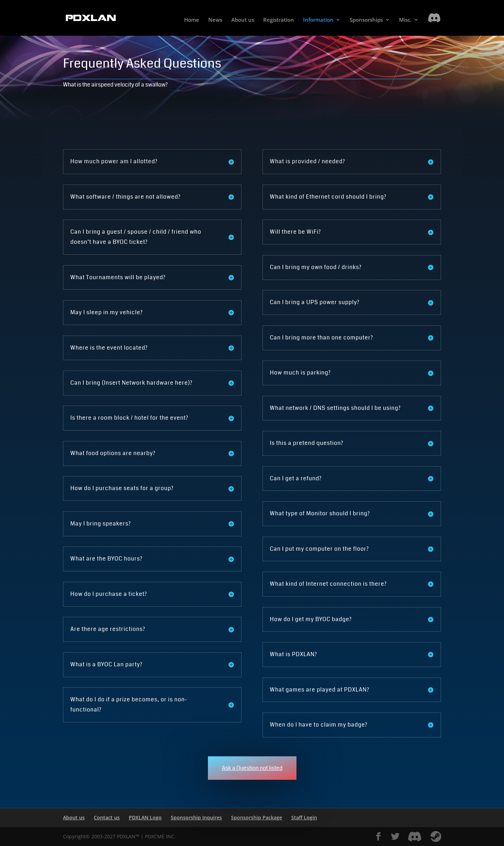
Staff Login (304, 817)
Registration (279, 20)
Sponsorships (366, 20)
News (215, 20)
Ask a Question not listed (252, 768)
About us (243, 20)
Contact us (107, 817)
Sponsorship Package (257, 817)
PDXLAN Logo (145, 817)
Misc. (405, 20)
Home (192, 20)
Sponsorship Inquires (196, 817)
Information (318, 20)
